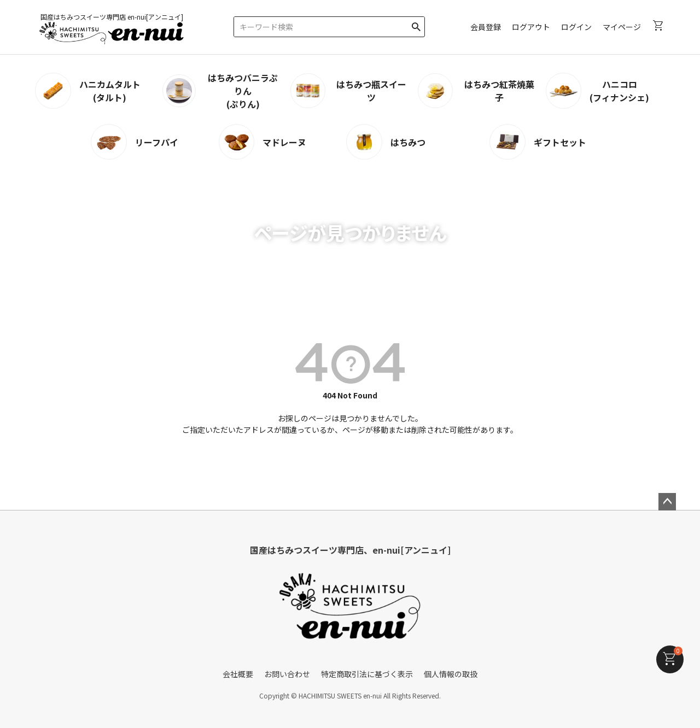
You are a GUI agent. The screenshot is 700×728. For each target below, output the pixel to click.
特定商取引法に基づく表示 (367, 674)
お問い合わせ (287, 674)
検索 (416, 25)
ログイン (576, 27)
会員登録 (486, 27)
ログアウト (531, 27)
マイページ (622, 27)
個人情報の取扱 (451, 674)
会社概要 (238, 674)
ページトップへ (667, 502)
